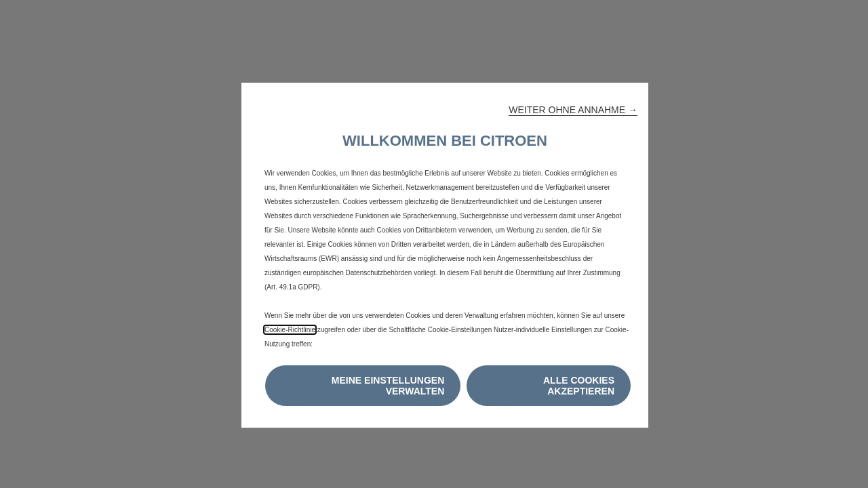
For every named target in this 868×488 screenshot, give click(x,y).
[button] (573, 110)
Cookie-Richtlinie (290, 330)
